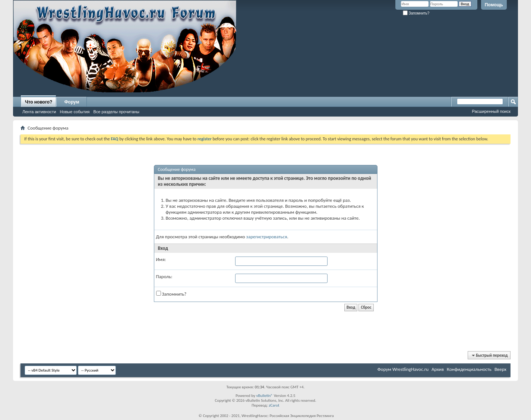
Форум (72, 102)
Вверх (500, 369)
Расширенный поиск (491, 111)
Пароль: (164, 276)
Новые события (75, 112)
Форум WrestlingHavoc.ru (403, 369)
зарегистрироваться (267, 237)
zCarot (274, 405)
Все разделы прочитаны (116, 112)
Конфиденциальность (469, 369)
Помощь (494, 5)
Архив (438, 369)
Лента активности (39, 112)
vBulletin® (264, 396)
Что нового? (39, 102)
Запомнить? (416, 13)
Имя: (161, 259)
